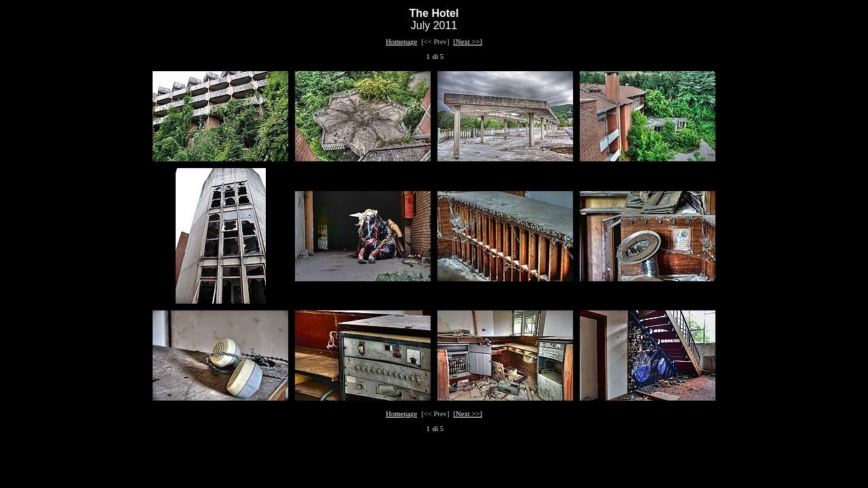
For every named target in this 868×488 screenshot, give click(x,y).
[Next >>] (468, 42)
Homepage (401, 42)
